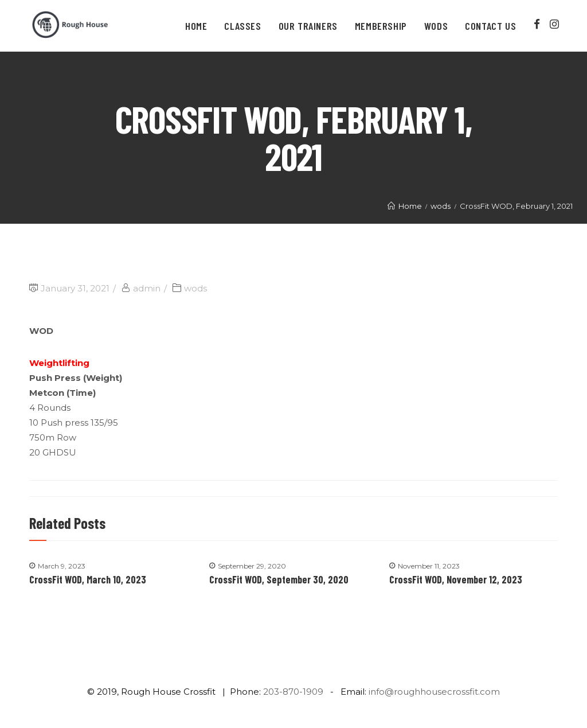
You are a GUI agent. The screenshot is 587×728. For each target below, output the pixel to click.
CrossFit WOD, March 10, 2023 (88, 579)
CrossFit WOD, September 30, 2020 (279, 579)
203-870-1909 (293, 692)
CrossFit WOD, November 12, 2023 (456, 579)
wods (195, 288)
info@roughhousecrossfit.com (434, 692)
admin (147, 288)
